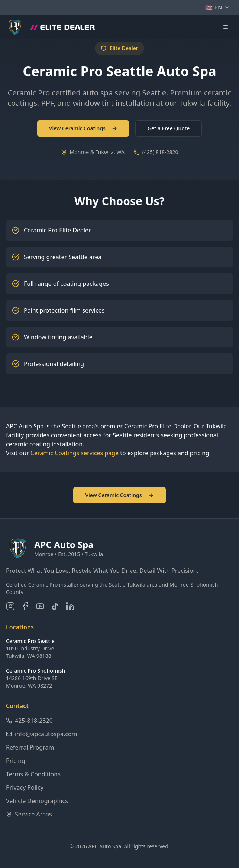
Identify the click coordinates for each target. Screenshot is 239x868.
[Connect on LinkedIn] (70, 606)
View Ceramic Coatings (83, 128)
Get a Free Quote (169, 128)
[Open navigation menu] (226, 27)
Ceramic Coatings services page (75, 453)
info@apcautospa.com (42, 734)
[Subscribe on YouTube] (40, 606)
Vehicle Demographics (37, 801)
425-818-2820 (29, 721)
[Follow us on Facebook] (25, 606)
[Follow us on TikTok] (55, 606)
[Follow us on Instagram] (10, 606)
